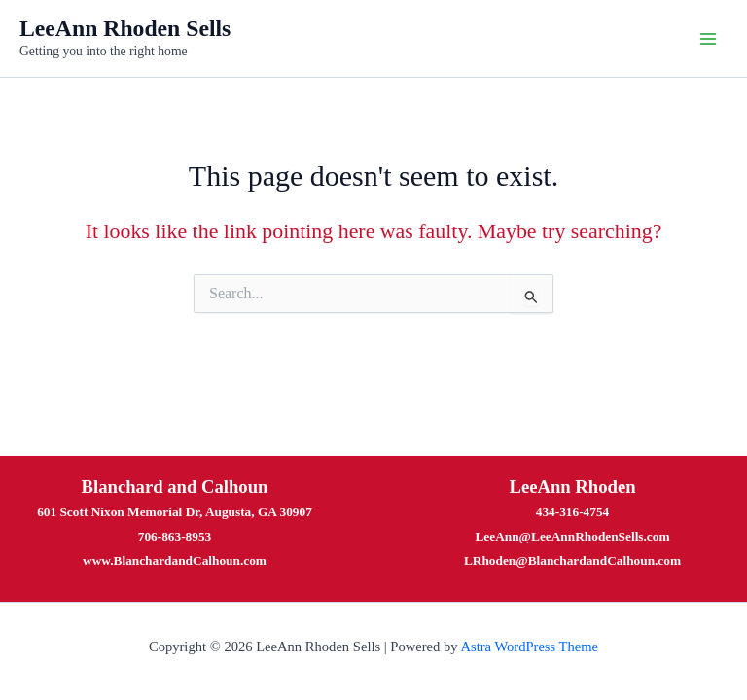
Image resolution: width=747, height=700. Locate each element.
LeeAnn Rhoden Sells (125, 28)
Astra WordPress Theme (529, 647)
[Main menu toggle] (708, 38)
